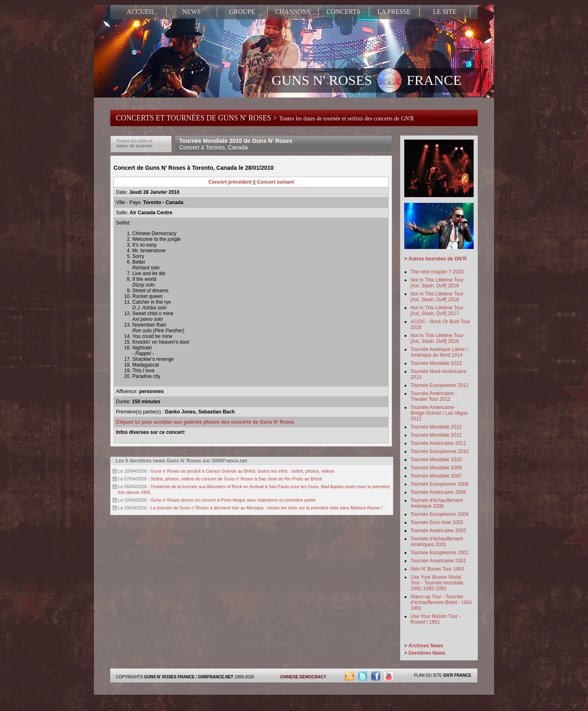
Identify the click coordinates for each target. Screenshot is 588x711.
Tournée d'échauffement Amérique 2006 (437, 503)
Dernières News (427, 653)
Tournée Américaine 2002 (438, 531)
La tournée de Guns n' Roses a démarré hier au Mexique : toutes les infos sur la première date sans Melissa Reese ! (267, 508)
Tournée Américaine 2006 (438, 492)
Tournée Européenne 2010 (439, 451)
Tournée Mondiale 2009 (436, 468)
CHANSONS (293, 12)
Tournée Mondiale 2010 (436, 460)
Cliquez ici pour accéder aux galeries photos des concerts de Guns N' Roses (205, 422)
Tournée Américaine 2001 (438, 561)
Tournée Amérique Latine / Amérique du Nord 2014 (439, 352)
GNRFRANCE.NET (216, 677)
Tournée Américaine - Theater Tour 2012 (433, 396)
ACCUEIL (141, 12)
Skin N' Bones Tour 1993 (437, 569)
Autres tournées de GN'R (437, 259)
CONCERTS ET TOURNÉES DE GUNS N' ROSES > (265, 118)
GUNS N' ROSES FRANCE (366, 81)
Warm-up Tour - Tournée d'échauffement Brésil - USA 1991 (441, 602)
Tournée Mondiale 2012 (436, 427)
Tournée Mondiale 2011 (436, 435)
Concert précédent (230, 182)
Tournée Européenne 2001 (439, 553)
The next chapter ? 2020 (437, 272)
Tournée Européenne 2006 (439, 484)
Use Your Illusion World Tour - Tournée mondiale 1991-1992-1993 (437, 583)
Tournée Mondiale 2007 (436, 476)
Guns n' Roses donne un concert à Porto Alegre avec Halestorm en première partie (233, 500)
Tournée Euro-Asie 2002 (437, 522)
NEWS (191, 12)
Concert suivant (275, 182)
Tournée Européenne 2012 (439, 385)
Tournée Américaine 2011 (438, 443)
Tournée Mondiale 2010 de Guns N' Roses (236, 144)
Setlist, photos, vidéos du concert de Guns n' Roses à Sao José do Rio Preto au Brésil (236, 479)
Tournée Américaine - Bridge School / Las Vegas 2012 (439, 413)
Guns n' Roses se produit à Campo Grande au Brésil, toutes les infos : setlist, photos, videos (243, 471)
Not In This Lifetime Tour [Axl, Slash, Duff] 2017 (437, 311)
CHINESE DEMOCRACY (303, 677)
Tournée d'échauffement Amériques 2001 (437, 542)
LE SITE (444, 12)
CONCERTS (344, 12)
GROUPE (242, 12)
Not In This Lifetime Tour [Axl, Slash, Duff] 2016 (437, 338)
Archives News (426, 646)
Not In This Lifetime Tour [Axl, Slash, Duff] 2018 (437, 297)
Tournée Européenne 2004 (439, 514)
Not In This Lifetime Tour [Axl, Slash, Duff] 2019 (437, 283)
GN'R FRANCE (457, 675)
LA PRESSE (394, 12)
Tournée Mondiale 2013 (436, 363)
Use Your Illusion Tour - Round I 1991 (435, 619)
